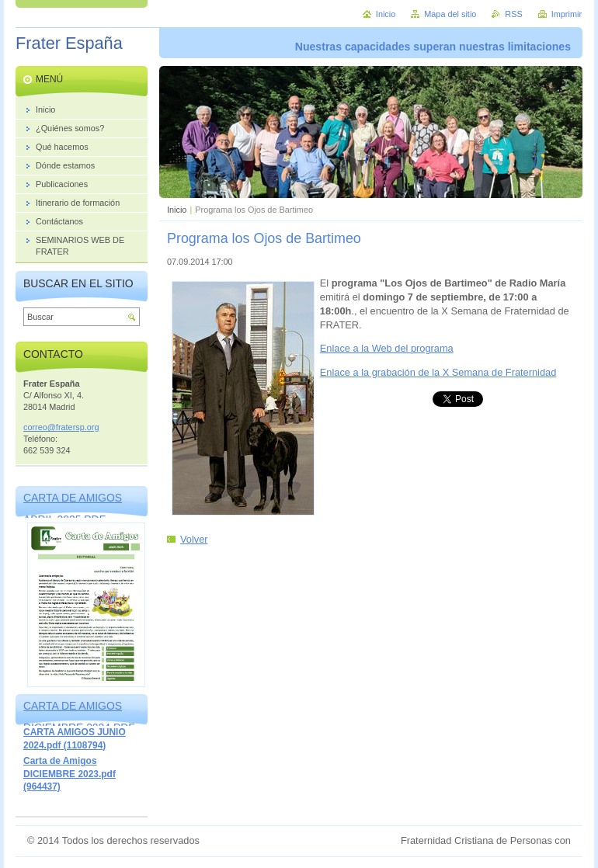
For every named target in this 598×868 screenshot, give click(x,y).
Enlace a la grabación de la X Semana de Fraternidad (438, 372)
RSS (513, 14)
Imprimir (567, 14)
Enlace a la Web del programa (387, 348)
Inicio (177, 210)
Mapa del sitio (450, 14)
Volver (194, 539)
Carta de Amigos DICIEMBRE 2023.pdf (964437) (70, 774)
